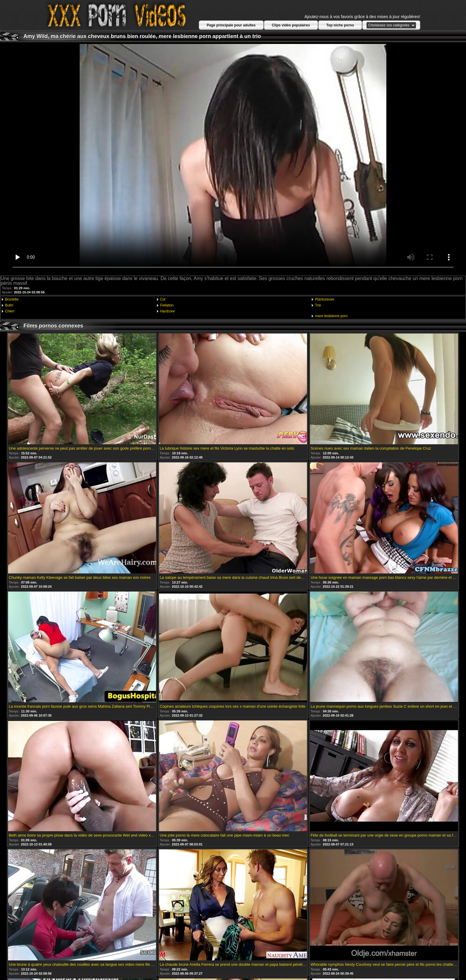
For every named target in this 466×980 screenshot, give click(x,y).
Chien (10, 311)
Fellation (167, 305)
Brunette (12, 299)
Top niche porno (340, 25)
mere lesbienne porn (331, 316)
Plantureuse (325, 299)
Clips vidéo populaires (291, 25)
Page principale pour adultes (231, 25)
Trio (318, 305)
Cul (163, 299)
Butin (9, 305)
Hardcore (167, 311)
